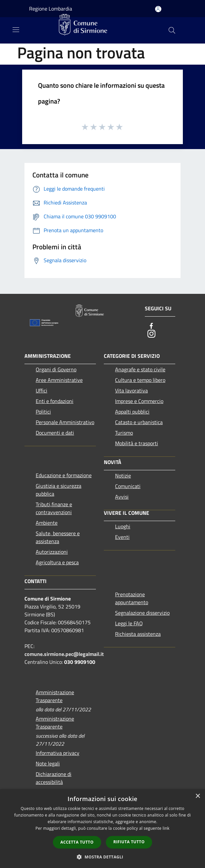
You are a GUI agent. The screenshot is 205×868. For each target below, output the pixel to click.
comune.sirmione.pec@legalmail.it (64, 654)
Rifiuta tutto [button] (129, 842)
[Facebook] (151, 326)
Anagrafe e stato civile (140, 369)
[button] (102, 857)
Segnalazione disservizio (142, 613)
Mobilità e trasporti (137, 443)
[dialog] (102, 829)
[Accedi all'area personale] (158, 9)
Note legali (48, 763)
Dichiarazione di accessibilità (54, 778)
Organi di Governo (56, 369)
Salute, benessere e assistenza (58, 537)
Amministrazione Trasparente (55, 696)
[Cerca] (172, 30)
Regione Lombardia (51, 9)
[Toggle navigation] (16, 30)
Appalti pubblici (132, 412)
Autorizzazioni (52, 552)
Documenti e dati (55, 433)
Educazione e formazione (64, 475)
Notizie (123, 476)
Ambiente (47, 523)
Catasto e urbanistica (139, 422)
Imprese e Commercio (139, 401)
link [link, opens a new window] (166, 828)
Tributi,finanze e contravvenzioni (54, 508)
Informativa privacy (58, 753)
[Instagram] (151, 334)
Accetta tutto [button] (77, 842)
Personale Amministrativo (65, 422)
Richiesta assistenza (138, 634)
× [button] (198, 796)
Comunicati (128, 486)
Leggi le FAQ (129, 623)
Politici (43, 412)
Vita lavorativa (131, 390)
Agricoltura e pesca (57, 562)
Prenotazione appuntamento (132, 598)
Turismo (124, 433)
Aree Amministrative (59, 380)
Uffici (41, 390)
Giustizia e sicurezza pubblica (59, 490)
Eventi (122, 537)
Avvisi (122, 497)
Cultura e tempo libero (140, 380)
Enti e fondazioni (55, 401)
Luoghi (123, 526)
